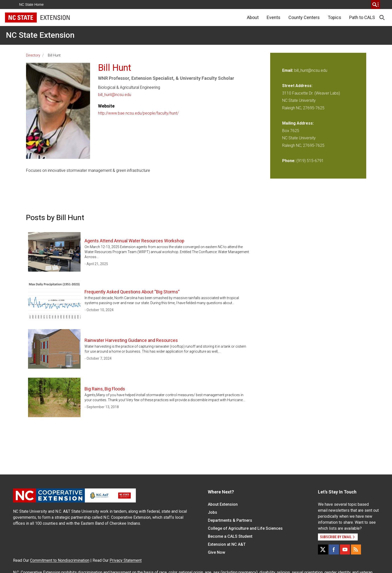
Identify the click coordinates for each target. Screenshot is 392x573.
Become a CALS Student (230, 536)
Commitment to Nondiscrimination (60, 560)
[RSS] (356, 549)
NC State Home (32, 5)
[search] (375, 5)
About (253, 17)
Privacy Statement (126, 560)
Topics (334, 17)
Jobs (213, 512)
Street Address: (297, 86)
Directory (33, 55)
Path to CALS (362, 17)
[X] (323, 549)
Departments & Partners (230, 520)
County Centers (304, 17)
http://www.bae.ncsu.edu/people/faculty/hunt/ (138, 113)
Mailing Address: (298, 123)
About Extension (223, 504)
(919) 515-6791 (310, 161)
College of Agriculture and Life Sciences (245, 528)
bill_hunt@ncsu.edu (115, 95)
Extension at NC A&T (227, 544)
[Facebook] (334, 549)
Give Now (217, 552)
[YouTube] (345, 549)
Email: (288, 70)
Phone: (289, 161)
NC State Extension (40, 35)
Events (274, 17)
